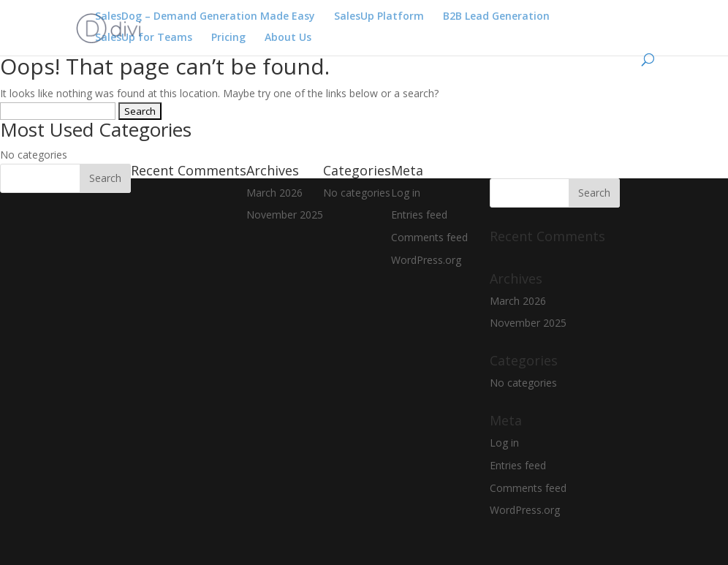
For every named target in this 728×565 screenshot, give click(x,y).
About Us (288, 38)
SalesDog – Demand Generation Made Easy (205, 17)
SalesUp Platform (379, 17)
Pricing (228, 38)
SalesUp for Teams (144, 38)
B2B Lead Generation (496, 17)
